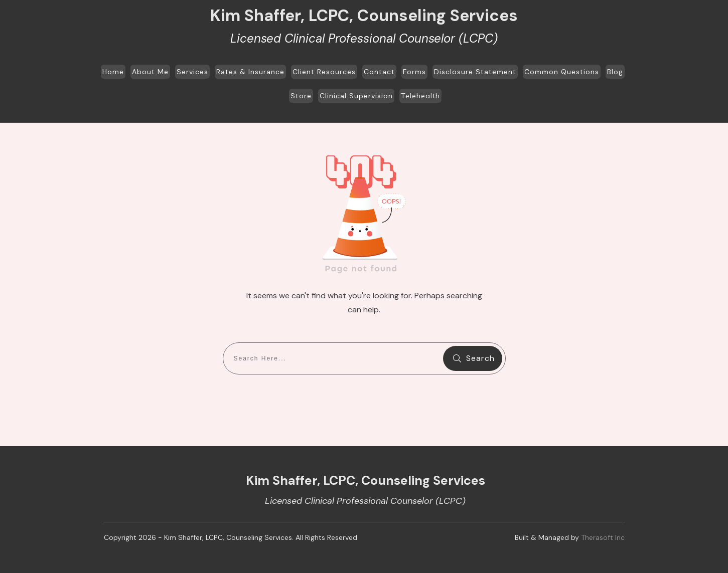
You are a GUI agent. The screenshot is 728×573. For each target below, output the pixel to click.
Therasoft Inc (603, 537)
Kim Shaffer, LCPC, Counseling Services (364, 16)
